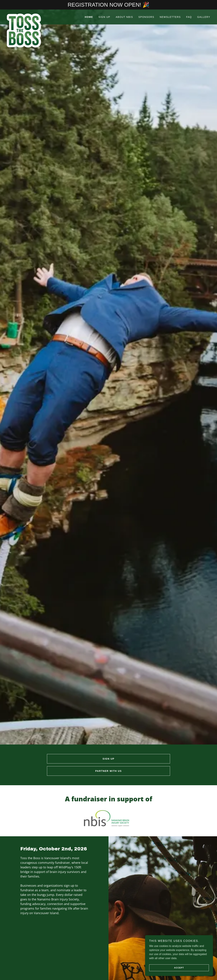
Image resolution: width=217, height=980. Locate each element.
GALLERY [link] (204, 17)
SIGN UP (108, 759)
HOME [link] (89, 17)
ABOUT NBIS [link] (124, 17)
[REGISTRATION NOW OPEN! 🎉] (108, 5)
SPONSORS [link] (146, 17)
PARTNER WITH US (108, 771)
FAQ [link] (189, 17)
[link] (32, 15)
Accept (179, 968)
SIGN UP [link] (104, 17)
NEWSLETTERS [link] (170, 17)
